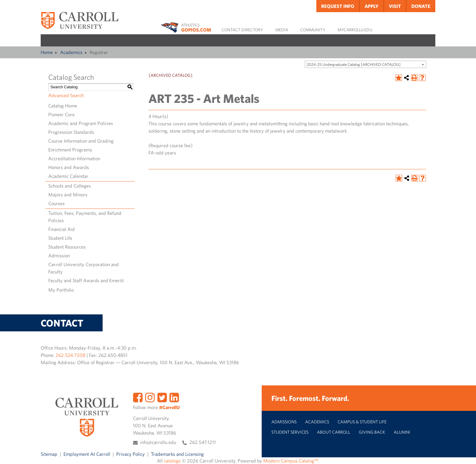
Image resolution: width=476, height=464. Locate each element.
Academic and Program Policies (81, 123)
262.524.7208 (70, 355)
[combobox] (365, 64)
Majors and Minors (68, 195)
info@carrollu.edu (158, 442)
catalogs (172, 461)
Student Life (60, 238)
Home (47, 52)
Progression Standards (71, 132)
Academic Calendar (68, 176)
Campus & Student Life (362, 422)
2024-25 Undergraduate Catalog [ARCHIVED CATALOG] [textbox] (354, 64)
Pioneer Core (61, 114)
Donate (421, 6)
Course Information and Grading (81, 141)
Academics (71, 52)
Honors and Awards (69, 167)
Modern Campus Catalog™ (291, 461)
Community (313, 30)
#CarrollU (169, 407)
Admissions (284, 422)
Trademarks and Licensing (177, 454)
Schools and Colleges (70, 186)
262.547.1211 (203, 442)
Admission (59, 256)
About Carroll (334, 432)
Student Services (290, 432)
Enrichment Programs (70, 150)
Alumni (402, 432)
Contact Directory (242, 30)
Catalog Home (63, 106)
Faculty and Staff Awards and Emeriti (86, 280)
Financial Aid (61, 229)
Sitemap (49, 454)
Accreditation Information (74, 158)
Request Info (338, 6)
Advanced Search (66, 95)
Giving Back (372, 432)
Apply (372, 6)
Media (282, 30)
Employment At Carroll (87, 454)
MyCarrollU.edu (355, 30)
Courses (56, 203)
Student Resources (67, 247)
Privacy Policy (131, 454)
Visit (395, 6)
